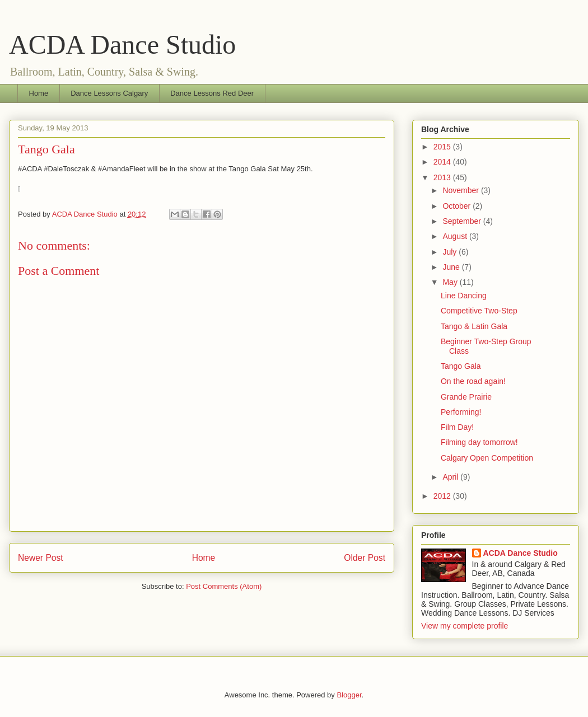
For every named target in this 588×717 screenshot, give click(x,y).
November (461, 190)
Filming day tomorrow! (479, 442)
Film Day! (457, 427)
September (463, 221)
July (451, 252)
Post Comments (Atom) (224, 586)
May (451, 282)
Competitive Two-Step (479, 311)
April (451, 477)
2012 (443, 496)
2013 (443, 177)
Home (39, 93)
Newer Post (41, 558)
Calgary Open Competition (487, 458)
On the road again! (473, 381)
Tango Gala (461, 366)
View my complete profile (465, 626)
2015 (443, 147)
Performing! (461, 412)
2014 (443, 162)
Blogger (349, 695)
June (452, 267)
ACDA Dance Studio (122, 44)
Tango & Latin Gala (474, 326)
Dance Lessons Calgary (109, 93)
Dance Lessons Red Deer (212, 93)
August (456, 236)
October (458, 206)
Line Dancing (464, 296)
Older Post (365, 558)
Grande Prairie (466, 397)
